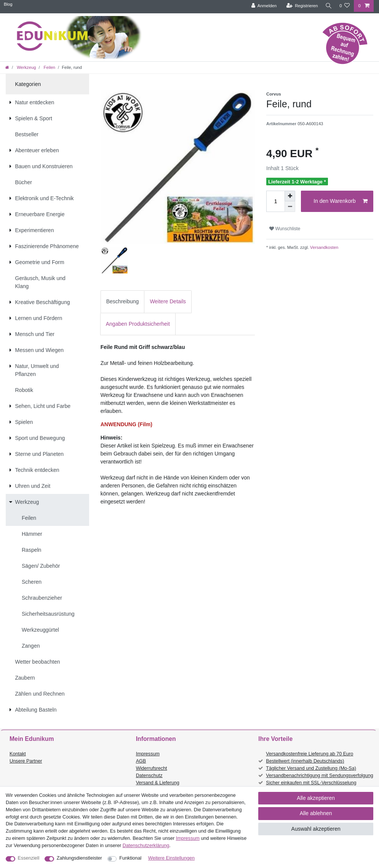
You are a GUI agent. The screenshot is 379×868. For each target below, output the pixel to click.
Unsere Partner (26, 761)
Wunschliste (285, 229)
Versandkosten (324, 247)
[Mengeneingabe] (275, 201)
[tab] (123, 302)
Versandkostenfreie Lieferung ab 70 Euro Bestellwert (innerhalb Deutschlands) (309, 757)
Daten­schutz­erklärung (146, 846)
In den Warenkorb (341, 201)
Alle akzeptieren (316, 798)
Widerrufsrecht (152, 768)
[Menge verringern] (290, 207)
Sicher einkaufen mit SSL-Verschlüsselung (311, 783)
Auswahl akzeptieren (316, 829)
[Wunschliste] (345, 6)
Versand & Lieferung (158, 783)
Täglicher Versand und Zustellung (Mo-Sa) (311, 768)
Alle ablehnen (316, 813)
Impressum (148, 754)
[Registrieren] (300, 6)
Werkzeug (26, 67)
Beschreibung (123, 301)
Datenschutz (149, 776)
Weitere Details (168, 301)
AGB (141, 761)
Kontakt (18, 754)
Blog (8, 4)
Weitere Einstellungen (171, 858)
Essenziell (29, 858)
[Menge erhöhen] (290, 196)
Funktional (130, 858)
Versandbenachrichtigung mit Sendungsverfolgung (319, 776)
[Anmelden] (262, 6)
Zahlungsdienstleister (79, 858)
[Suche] (328, 6)
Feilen (49, 67)
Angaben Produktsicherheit (138, 324)
